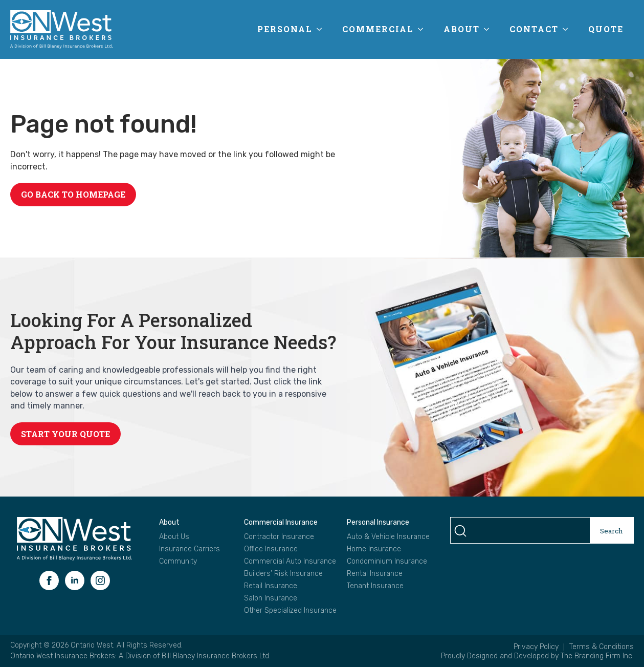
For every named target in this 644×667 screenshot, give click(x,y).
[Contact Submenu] (568, 29)
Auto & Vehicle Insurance (388, 537)
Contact (534, 29)
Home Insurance (374, 549)
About (462, 29)
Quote (606, 29)
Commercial (378, 29)
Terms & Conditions (602, 647)
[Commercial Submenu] (424, 29)
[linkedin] (75, 580)
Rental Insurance (375, 574)
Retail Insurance (271, 586)
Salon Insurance (271, 598)
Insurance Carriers (190, 549)
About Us (174, 537)
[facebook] (49, 580)
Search (612, 531)
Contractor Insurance (279, 537)
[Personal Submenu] (322, 29)
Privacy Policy (536, 647)
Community (178, 562)
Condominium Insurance (387, 562)
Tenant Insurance (375, 586)
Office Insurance (271, 549)
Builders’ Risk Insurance (283, 574)
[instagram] (100, 580)
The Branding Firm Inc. (597, 656)
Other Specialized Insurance (290, 611)
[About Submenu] (490, 29)
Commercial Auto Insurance (290, 562)
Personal (285, 29)
